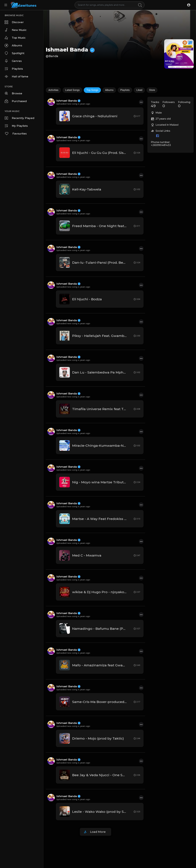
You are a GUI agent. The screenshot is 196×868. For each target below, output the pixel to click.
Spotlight (15, 53)
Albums (13, 45)
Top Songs (92, 90)
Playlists (14, 69)
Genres (13, 61)
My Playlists (16, 126)
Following (184, 104)
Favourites (16, 134)
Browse (13, 93)
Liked (139, 90)
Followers (169, 104)
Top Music (15, 38)
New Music (16, 30)
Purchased (16, 101)
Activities (53, 90)
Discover (14, 22)
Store (152, 90)
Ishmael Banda (70, 50)
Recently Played (19, 118)
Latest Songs (72, 90)
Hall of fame (16, 76)
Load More (98, 832)
